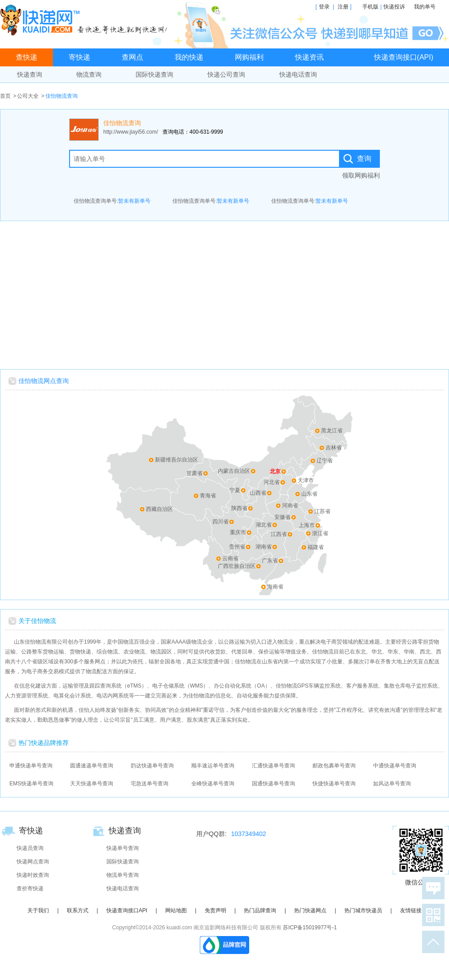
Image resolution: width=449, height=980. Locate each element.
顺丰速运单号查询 (213, 766)
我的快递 (189, 57)
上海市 (307, 525)
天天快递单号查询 (92, 784)
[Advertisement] (225, 293)
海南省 (275, 587)
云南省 (230, 558)
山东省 (309, 494)
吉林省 (334, 448)
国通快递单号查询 (273, 784)
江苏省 (322, 511)
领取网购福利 (361, 175)
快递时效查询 (33, 875)
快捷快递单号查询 (334, 784)
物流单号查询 (123, 875)
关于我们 (38, 910)
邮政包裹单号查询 (334, 766)
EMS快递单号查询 (31, 784)
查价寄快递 (30, 889)
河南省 (290, 505)
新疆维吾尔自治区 (176, 460)
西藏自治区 (159, 509)
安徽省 (282, 517)
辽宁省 (325, 461)
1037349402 (249, 834)
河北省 (272, 482)
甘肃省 (194, 473)
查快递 (26, 57)
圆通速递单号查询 (92, 766)
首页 (5, 96)
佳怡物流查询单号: (112, 201)
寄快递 (79, 57)
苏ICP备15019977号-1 (310, 928)
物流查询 (89, 74)
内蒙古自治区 (234, 471)
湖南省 (264, 547)
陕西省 (239, 508)
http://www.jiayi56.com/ (131, 132)
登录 (324, 7)
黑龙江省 (332, 431)
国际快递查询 (154, 74)
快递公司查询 (226, 74)
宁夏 (235, 490)
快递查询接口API (127, 910)
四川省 (220, 522)
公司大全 (28, 96)
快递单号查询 (123, 848)
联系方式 (78, 910)
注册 (343, 7)
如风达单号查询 (392, 784)
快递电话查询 (298, 74)
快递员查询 (30, 848)
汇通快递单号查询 (273, 766)
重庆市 (238, 532)
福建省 (316, 547)
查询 (364, 159)
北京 (275, 471)
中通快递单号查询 (395, 766)
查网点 (132, 57)
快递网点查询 (33, 862)
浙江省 (320, 533)
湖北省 (264, 525)
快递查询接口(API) (404, 57)
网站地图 (176, 910)
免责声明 (216, 910)
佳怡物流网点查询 (44, 381)
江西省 (279, 534)
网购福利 (249, 57)
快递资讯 (309, 57)
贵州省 (237, 547)
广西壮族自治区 (237, 566)
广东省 (270, 561)
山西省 (258, 493)
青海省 (208, 496)
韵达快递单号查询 (152, 766)
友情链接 (411, 910)
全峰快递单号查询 (213, 784)
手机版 (370, 7)
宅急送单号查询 (150, 784)
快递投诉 (394, 7)
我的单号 (425, 7)
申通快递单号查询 (31, 766)
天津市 (306, 480)
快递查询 (30, 74)
